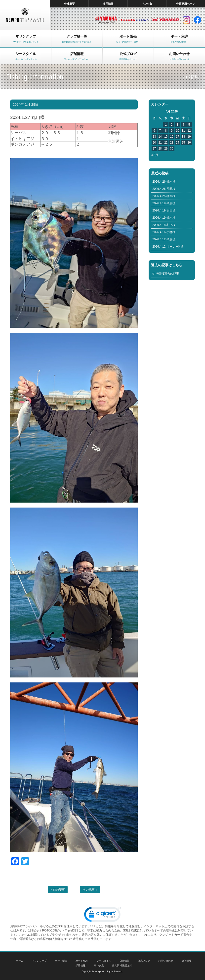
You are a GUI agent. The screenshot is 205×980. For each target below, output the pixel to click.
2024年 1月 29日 (26, 104)
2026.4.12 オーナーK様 (168, 247)
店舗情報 (124, 961)
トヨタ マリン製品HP (134, 20)
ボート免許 (82, 961)
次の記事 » (90, 890)
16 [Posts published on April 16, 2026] (172, 137)
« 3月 (155, 155)
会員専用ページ (185, 4)
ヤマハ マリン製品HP (106, 20)
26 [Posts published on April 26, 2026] (189, 143)
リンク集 (147, 4)
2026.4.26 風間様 (164, 189)
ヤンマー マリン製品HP (165, 20)
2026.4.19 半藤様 (164, 203)
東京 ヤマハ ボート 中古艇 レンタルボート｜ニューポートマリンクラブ (25, 15)
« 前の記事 (58, 890)
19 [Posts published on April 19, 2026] (189, 137)
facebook (198, 20)
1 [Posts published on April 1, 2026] (166, 125)
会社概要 (69, 4)
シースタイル (104, 961)
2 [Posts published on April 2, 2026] (172, 125)
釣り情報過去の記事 (166, 274)
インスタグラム (186, 20)
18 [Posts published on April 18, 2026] (183, 137)
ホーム (20, 961)
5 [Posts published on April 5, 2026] (189, 125)
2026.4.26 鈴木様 (164, 182)
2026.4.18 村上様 (164, 225)
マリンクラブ (39, 961)
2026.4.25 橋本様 (164, 196)
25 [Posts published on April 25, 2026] (183, 143)
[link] (103, 915)
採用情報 (108, 4)
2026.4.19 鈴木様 (164, 218)
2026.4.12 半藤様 (164, 239)
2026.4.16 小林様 (164, 232)
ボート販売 (61, 961)
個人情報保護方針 (122, 965)
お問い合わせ (166, 961)
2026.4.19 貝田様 (164, 210)
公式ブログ (144, 961)
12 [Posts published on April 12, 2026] (189, 131)
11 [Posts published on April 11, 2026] (183, 131)
